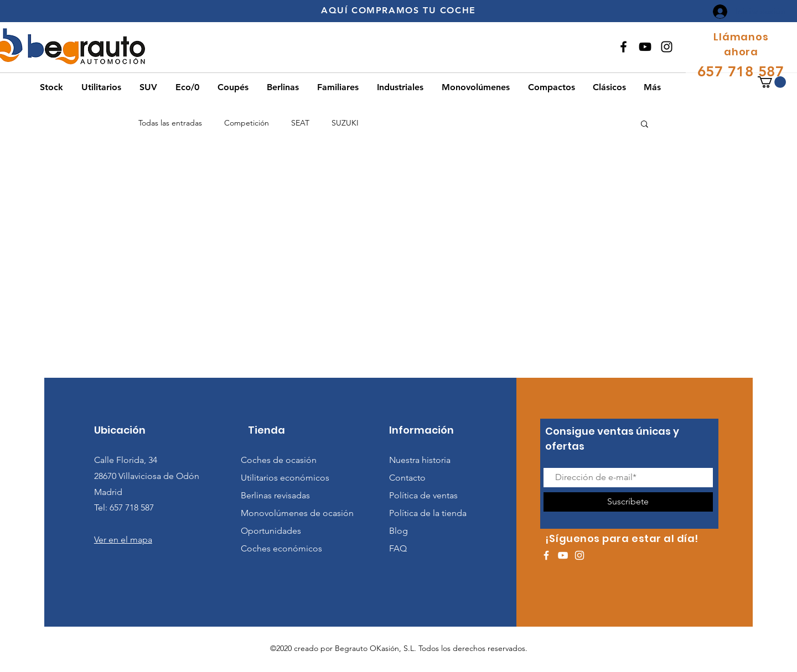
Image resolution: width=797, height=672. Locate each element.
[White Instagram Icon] (579, 555)
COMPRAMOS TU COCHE (414, 10)
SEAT (300, 123)
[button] (772, 82)
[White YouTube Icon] (563, 555)
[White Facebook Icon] (546, 555)
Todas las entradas (170, 123)
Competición (247, 123)
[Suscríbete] (628, 502)
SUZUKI (345, 123)
